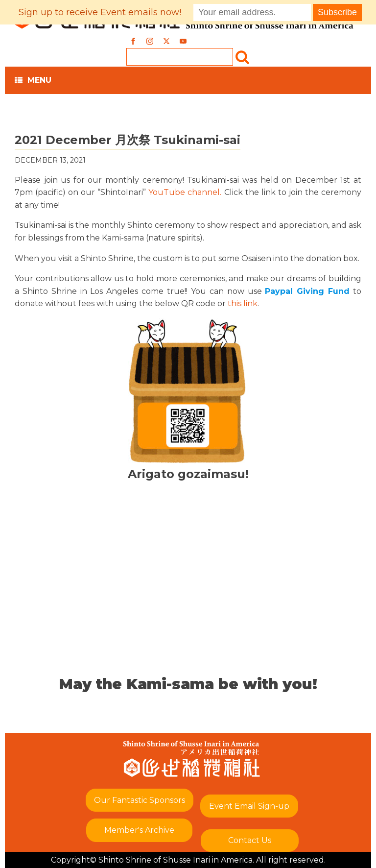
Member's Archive (139, 830)
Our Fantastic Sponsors (140, 800)
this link (243, 303)
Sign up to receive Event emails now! (100, 12)
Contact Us (250, 840)
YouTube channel (184, 192)
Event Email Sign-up (249, 806)
